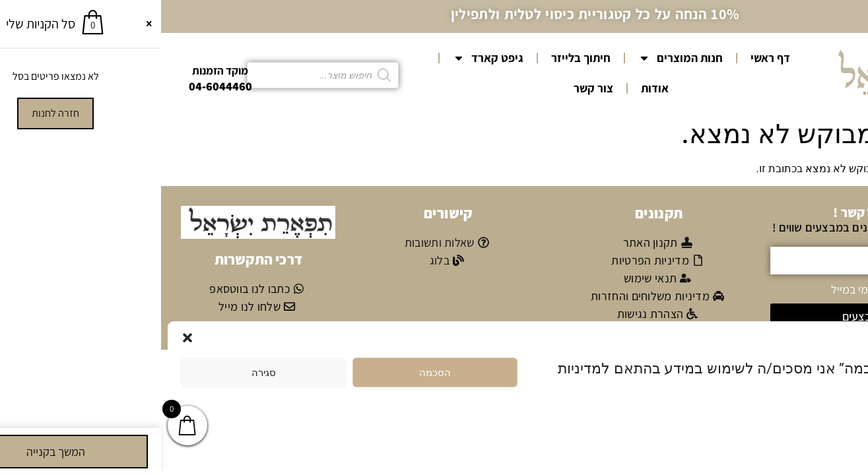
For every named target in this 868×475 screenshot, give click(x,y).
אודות (494, 88)
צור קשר (432, 88)
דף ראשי (609, 58)
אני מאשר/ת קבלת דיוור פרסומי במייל (753, 289)
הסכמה (274, 373)
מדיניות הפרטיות (791, 422)
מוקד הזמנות (59, 71)
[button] (26, 338)
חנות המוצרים (519, 58)
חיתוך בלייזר (420, 58)
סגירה (103, 373)
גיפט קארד (327, 58)
